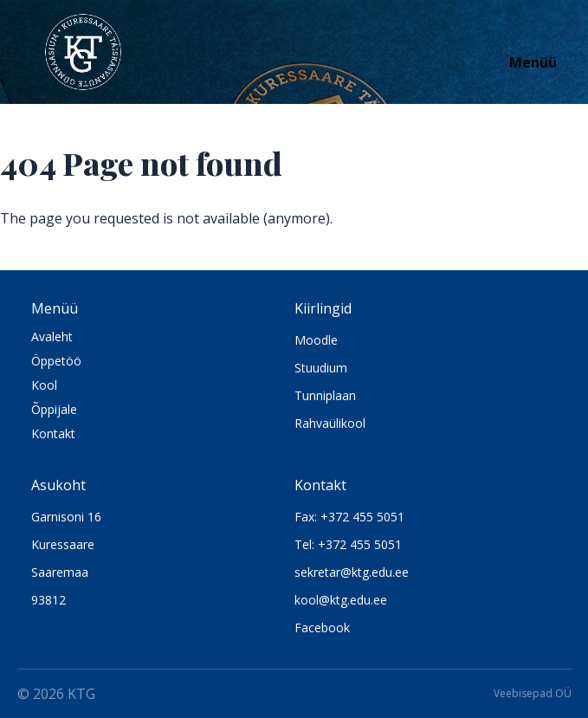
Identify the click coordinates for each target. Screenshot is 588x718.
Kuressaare (63, 544)
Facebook (322, 627)
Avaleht (52, 336)
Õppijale (54, 409)
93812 (48, 600)
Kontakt (53, 433)
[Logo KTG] (83, 52)
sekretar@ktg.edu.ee (352, 572)
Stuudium (321, 368)
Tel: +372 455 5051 (348, 544)
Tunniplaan (325, 395)
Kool (44, 385)
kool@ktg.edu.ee (341, 600)
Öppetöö (56, 361)
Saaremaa (60, 572)
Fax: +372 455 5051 (349, 517)
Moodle (316, 340)
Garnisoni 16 (66, 517)
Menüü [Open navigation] (533, 62)
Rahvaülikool (330, 423)
